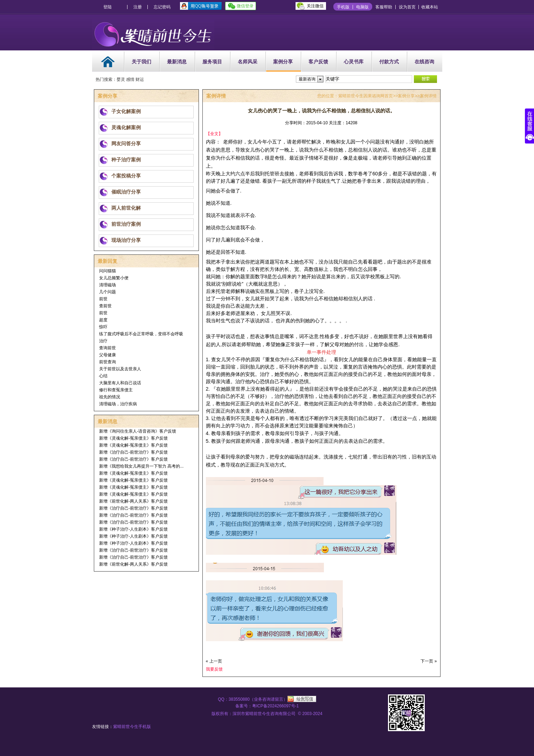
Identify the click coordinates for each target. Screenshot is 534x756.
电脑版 (362, 7)
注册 (138, 7)
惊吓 (103, 327)
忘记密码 (162, 7)
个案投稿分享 (126, 176)
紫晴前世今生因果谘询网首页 (366, 96)
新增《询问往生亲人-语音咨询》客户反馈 (138, 431)
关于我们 (141, 62)
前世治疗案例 (126, 224)
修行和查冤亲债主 (116, 390)
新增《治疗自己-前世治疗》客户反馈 (133, 452)
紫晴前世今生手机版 (132, 727)
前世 (103, 299)
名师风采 (248, 62)
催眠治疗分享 (126, 192)
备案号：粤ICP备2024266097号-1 (267, 706)
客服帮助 (384, 7)
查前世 (105, 306)
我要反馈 (214, 669)
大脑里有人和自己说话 (120, 383)
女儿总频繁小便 (114, 278)
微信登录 (245, 6)
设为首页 (407, 7)
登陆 (108, 7)
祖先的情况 (110, 397)
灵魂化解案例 (126, 127)
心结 (103, 376)
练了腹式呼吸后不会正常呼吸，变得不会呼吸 (141, 334)
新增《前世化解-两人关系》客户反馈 (133, 501)
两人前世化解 (126, 208)
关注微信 (315, 6)
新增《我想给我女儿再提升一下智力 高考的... (141, 466)
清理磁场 (108, 285)
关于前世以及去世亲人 (120, 369)
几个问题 (108, 292)
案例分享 (283, 62)
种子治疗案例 (126, 160)
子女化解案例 (126, 111)
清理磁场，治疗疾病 (118, 404)
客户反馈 (318, 62)
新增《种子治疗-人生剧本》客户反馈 (133, 529)
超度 (103, 320)
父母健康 (108, 355)
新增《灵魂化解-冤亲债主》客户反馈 (133, 438)
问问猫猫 (108, 271)
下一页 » (429, 661)
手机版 (343, 7)
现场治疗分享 (126, 240)
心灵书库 (354, 62)
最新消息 (177, 62)
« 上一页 (214, 661)
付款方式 (389, 62)
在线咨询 (424, 62)
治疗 (103, 341)
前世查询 (108, 362)
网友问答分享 (126, 143)
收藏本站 (430, 7)
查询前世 (108, 348)
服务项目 (212, 62)
